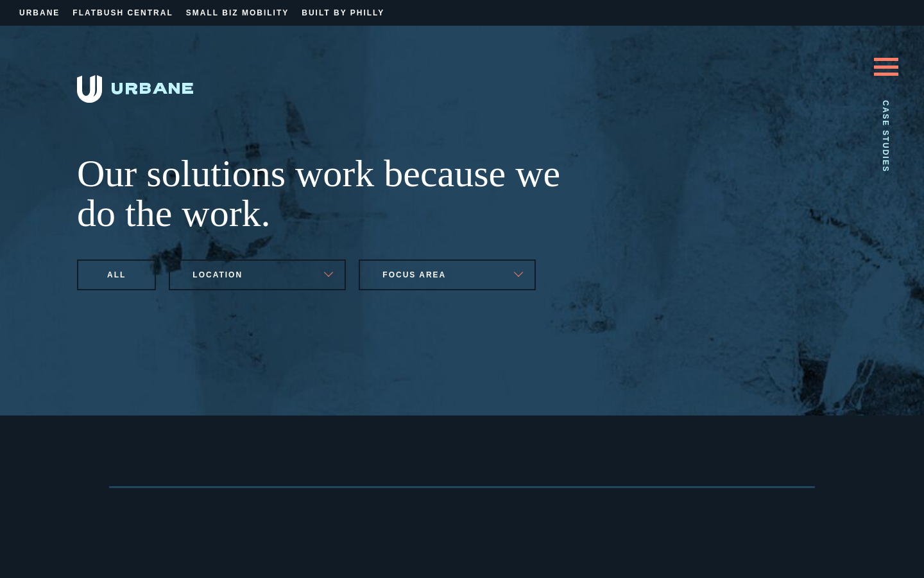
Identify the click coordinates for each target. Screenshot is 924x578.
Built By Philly (343, 13)
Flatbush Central (123, 13)
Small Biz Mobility (237, 13)
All (116, 275)
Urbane (39, 13)
